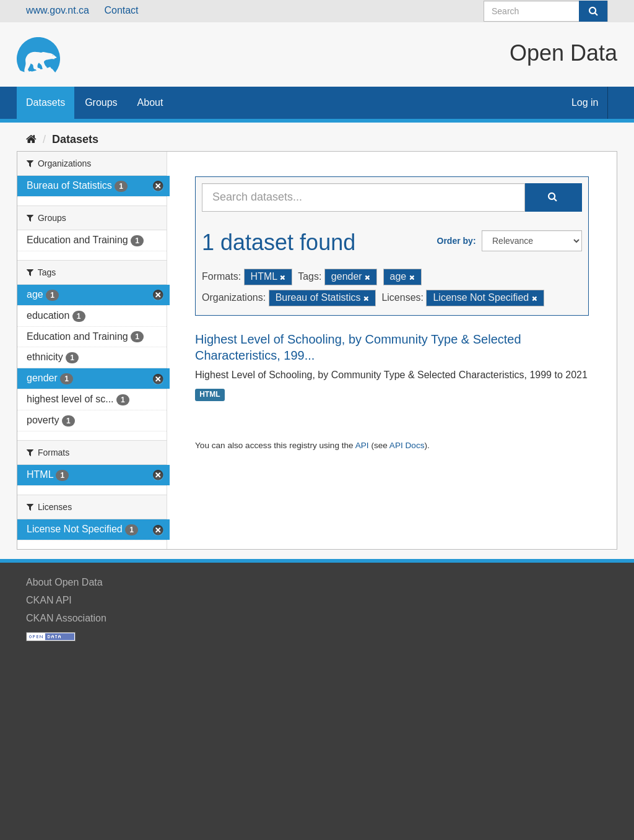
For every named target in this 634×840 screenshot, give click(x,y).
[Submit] (593, 11)
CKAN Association (66, 618)
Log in (585, 102)
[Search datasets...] (363, 197)
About (150, 102)
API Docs (407, 445)
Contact (121, 10)
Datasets (46, 102)
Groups (101, 102)
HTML (210, 395)
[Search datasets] (546, 11)
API (362, 445)
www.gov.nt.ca (58, 10)
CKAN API (49, 600)
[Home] (31, 139)
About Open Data (64, 582)
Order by (455, 241)
